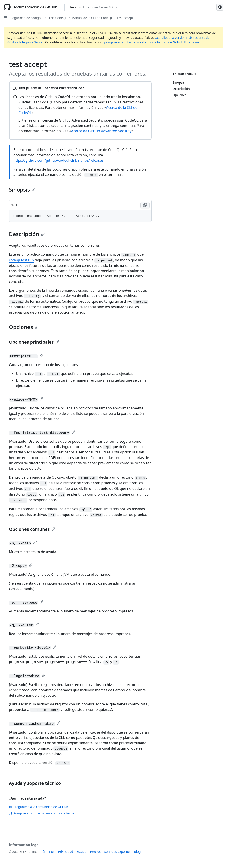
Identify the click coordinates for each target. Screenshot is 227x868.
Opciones (24, 327)
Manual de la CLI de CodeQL (92, 18)
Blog (137, 852)
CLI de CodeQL (56, 18)
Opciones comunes (32, 529)
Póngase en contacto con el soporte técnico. (43, 813)
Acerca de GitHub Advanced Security (101, 131)
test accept (125, 18)
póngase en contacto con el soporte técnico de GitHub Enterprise (152, 42)
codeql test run (21, 260)
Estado (82, 852)
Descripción (27, 234)
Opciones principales (34, 342)
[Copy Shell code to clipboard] (145, 205)
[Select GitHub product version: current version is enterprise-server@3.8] (94, 7)
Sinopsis (22, 189)
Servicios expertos (117, 852)
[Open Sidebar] (5, 18)
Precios (95, 852)
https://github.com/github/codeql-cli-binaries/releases (58, 160)
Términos (48, 852)
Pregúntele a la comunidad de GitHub (38, 807)
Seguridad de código (26, 18)
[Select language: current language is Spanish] (220, 7)
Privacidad (66, 852)
